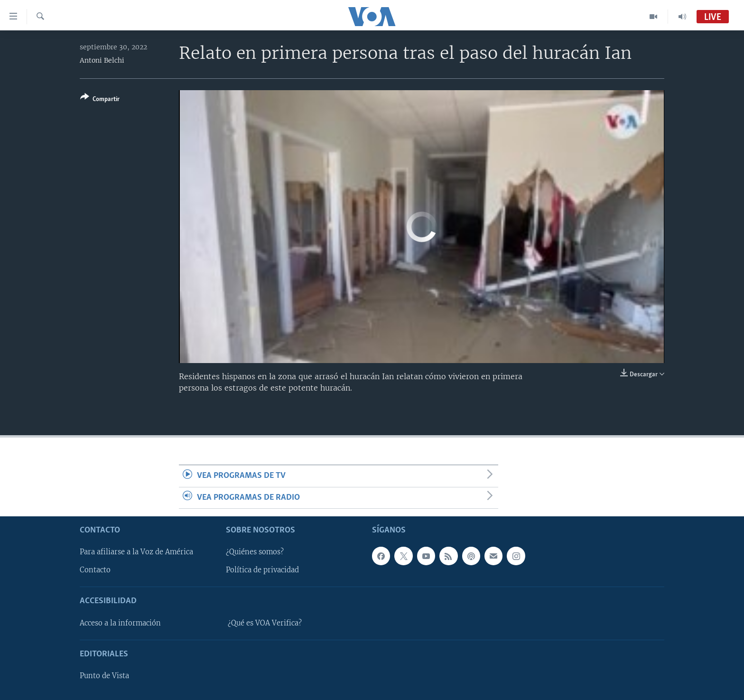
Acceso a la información (120, 623)
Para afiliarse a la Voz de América (136, 552)
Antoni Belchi (102, 60)
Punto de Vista (104, 676)
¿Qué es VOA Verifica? (265, 623)
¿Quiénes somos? (255, 552)
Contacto (95, 570)
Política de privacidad (262, 570)
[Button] (100, 100)
